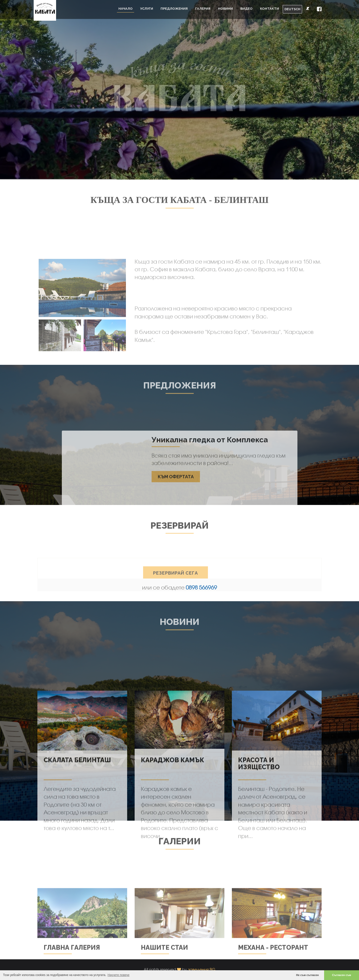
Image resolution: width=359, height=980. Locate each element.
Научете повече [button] (119, 975)
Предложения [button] (174, 9)
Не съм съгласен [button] (308, 975)
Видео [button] (246, 9)
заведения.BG (202, 969)
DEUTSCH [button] (292, 9)
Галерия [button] (203, 9)
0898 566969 (201, 587)
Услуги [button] (147, 9)
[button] (319, 9)
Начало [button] (126, 9)
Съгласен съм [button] (342, 975)
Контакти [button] (269, 9)
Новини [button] (225, 9)
